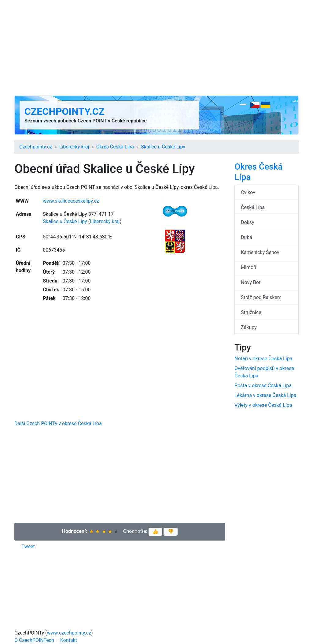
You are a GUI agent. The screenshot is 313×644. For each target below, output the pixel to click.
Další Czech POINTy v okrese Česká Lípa (58, 423)
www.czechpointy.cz (69, 633)
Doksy (248, 222)
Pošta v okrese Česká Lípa (263, 386)
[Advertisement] (156, 48)
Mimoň (249, 267)
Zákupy (249, 327)
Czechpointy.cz (64, 111)
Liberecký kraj (74, 147)
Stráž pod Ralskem (261, 297)
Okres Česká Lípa (115, 147)
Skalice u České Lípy (163, 147)
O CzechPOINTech (34, 640)
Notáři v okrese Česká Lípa (263, 359)
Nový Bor (251, 282)
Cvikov (248, 192)
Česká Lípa (253, 207)
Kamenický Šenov (260, 252)
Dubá (247, 237)
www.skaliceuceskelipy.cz (71, 201)
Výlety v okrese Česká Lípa (263, 405)
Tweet (28, 547)
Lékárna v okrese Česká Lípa (265, 395)
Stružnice (251, 312)
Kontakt (69, 640)
